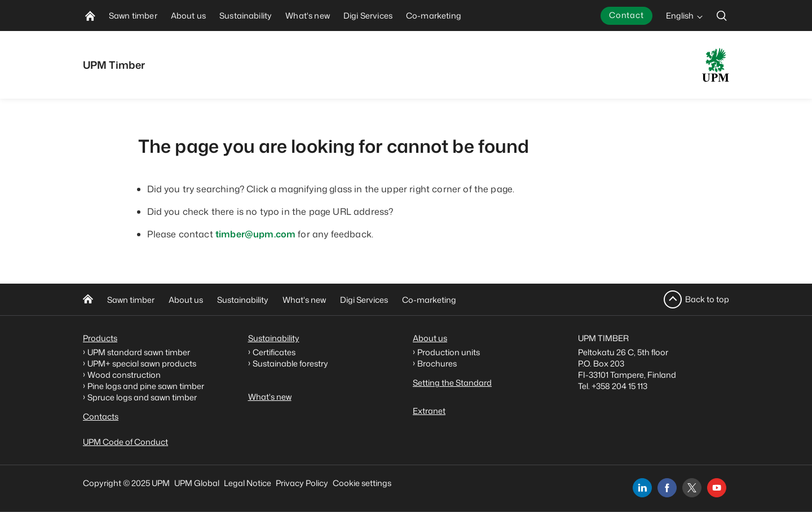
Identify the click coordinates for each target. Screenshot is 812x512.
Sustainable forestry (290, 363)
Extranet (429, 411)
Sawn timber (131, 300)
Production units (449, 352)
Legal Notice (248, 483)
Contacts (101, 416)
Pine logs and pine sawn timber (146, 386)
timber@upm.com (255, 234)
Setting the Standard (452, 383)
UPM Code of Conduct (125, 442)
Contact (626, 15)
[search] (722, 16)
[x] (692, 488)
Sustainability (243, 300)
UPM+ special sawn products (142, 363)
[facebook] (667, 488)
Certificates (274, 352)
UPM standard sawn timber (139, 352)
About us (186, 300)
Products (100, 338)
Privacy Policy (302, 483)
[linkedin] (642, 488)
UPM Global (197, 483)
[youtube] (717, 488)
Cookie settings (362, 483)
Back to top (707, 299)
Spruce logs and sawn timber (142, 397)
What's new (304, 300)
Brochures (437, 363)
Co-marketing (429, 300)
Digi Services (364, 300)
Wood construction (124, 375)
